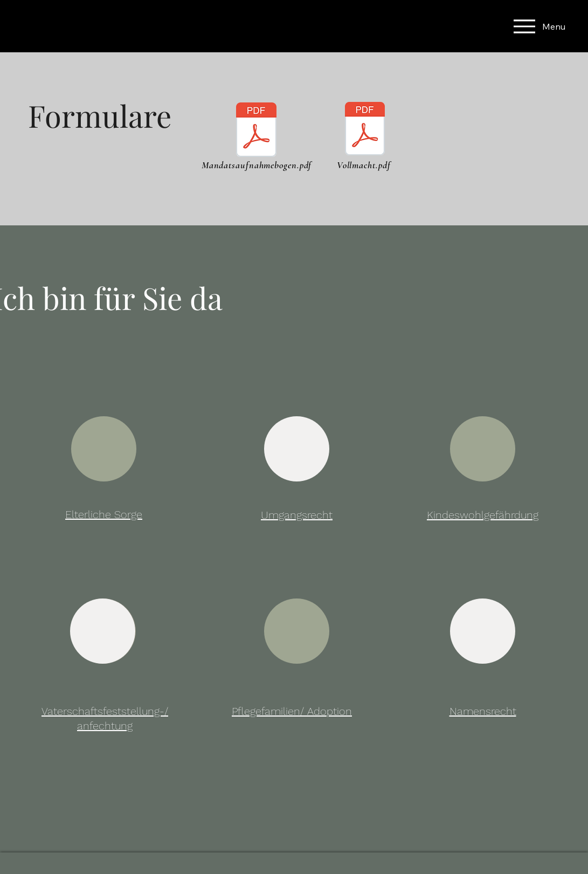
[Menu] (514, 26)
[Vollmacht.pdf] (365, 130)
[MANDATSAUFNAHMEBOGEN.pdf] (256, 131)
